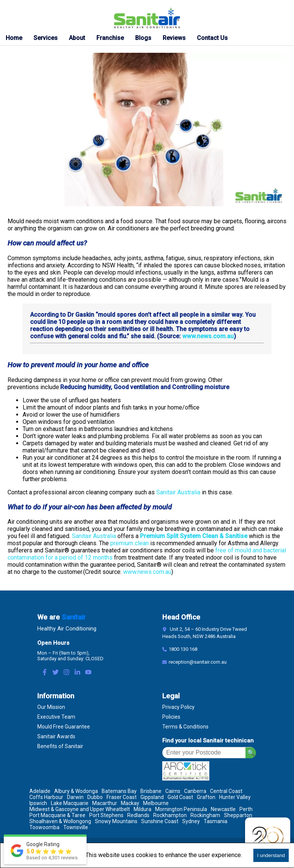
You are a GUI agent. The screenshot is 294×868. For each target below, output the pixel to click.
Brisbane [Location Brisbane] (151, 791)
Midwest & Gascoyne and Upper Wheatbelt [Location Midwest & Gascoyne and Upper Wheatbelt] (80, 809)
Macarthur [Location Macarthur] (105, 803)
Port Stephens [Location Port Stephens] (106, 815)
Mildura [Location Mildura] (142, 809)
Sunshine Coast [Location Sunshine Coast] (160, 821)
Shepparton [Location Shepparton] (238, 815)
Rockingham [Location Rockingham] (205, 815)
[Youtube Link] (88, 673)
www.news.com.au (208, 336)
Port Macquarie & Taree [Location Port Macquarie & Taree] (57, 815)
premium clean (129, 543)
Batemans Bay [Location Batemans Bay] (119, 791)
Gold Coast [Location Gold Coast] (180, 797)
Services (46, 38)
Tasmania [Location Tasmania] (216, 821)
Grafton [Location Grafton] (206, 797)
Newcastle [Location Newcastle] (223, 809)
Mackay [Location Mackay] (130, 803)
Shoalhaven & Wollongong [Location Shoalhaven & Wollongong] (60, 821)
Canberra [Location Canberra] (195, 791)
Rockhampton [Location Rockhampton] (170, 815)
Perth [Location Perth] (246, 809)
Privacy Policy (178, 707)
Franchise (110, 38)
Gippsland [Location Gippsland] (152, 797)
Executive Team (56, 717)
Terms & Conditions (185, 727)
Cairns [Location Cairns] (173, 791)
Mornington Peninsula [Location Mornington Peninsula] (181, 809)
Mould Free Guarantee (64, 727)
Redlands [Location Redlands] (138, 815)
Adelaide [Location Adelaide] (40, 791)
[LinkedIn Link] (77, 673)
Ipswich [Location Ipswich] (38, 803)
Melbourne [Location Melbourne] (156, 803)
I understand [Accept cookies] (271, 855)
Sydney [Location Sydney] (191, 821)
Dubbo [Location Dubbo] (95, 797)
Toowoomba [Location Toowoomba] (44, 827)
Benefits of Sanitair (60, 746)
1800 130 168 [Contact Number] (183, 649)
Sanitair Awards (56, 736)
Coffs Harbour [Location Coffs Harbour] (46, 797)
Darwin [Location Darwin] (75, 797)
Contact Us (212, 38)
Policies (171, 717)
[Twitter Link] (56, 673)
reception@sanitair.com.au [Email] (198, 662)
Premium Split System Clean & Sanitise (194, 536)
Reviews (174, 38)
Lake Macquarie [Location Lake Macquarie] (70, 803)
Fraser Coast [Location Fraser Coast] (122, 797)
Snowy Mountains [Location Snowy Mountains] (116, 821)
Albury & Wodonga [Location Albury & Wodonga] (76, 791)
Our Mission (51, 707)
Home (14, 38)
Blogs (143, 38)
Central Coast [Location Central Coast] (226, 791)
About (77, 38)
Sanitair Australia (178, 492)
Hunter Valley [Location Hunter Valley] (235, 797)
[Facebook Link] (45, 673)
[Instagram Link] (66, 673)
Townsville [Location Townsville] (76, 827)
